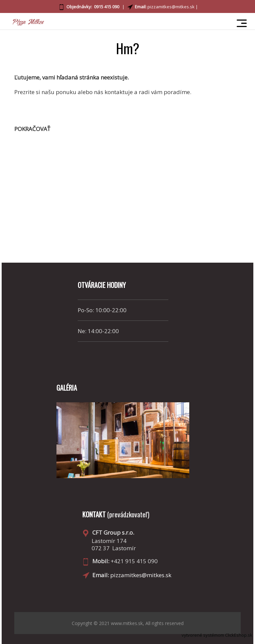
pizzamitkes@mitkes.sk (171, 7)
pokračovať (32, 129)
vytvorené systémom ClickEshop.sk (217, 635)
